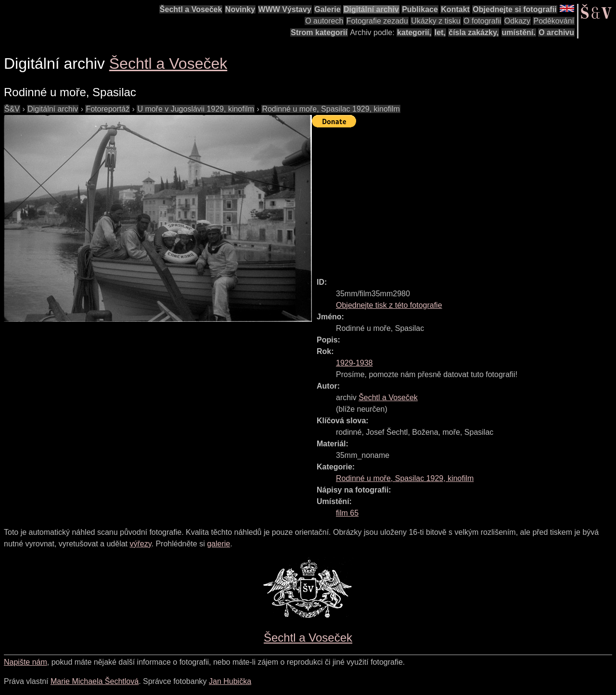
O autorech (324, 21)
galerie (218, 544)
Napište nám (26, 662)
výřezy (140, 544)
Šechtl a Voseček (191, 9)
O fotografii (482, 21)
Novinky (240, 9)
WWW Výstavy (285, 9)
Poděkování (554, 21)
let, (440, 32)
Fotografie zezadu (377, 21)
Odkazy (517, 21)
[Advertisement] (464, 198)
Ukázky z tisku (436, 21)
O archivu (556, 32)
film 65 (347, 513)
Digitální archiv (371, 9)
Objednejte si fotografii (514, 9)
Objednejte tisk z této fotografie (389, 305)
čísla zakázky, (474, 32)
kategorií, (414, 32)
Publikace (420, 9)
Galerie (327, 9)
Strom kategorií (319, 32)
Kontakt (455, 9)
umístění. (519, 32)
